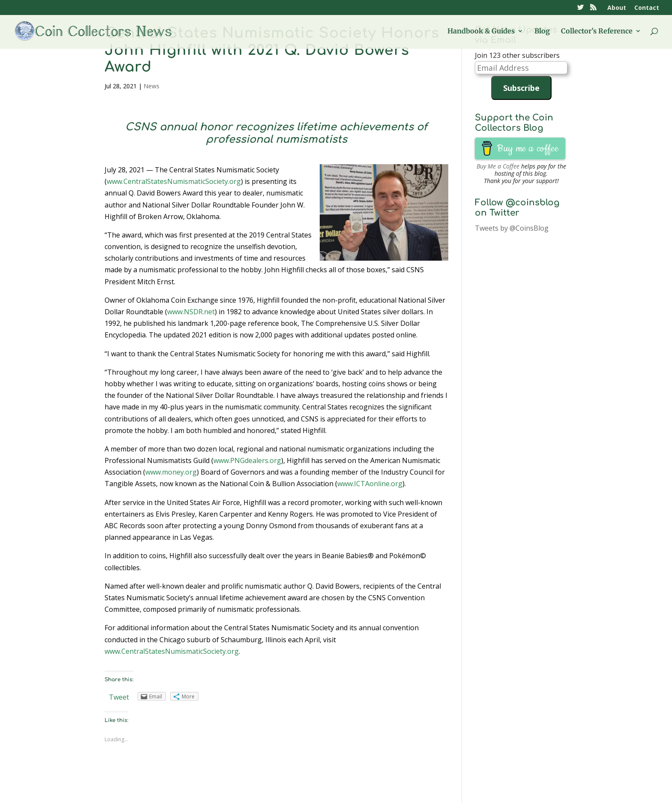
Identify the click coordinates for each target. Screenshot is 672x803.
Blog (542, 32)
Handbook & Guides (481, 32)
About (617, 8)
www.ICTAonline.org (370, 484)
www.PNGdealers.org (247, 460)
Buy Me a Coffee (498, 166)
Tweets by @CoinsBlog (512, 228)
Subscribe (521, 88)
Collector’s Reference (597, 32)
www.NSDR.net (191, 312)
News (151, 86)
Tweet (119, 697)
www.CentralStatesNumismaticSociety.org (174, 181)
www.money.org (171, 472)
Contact (647, 8)
